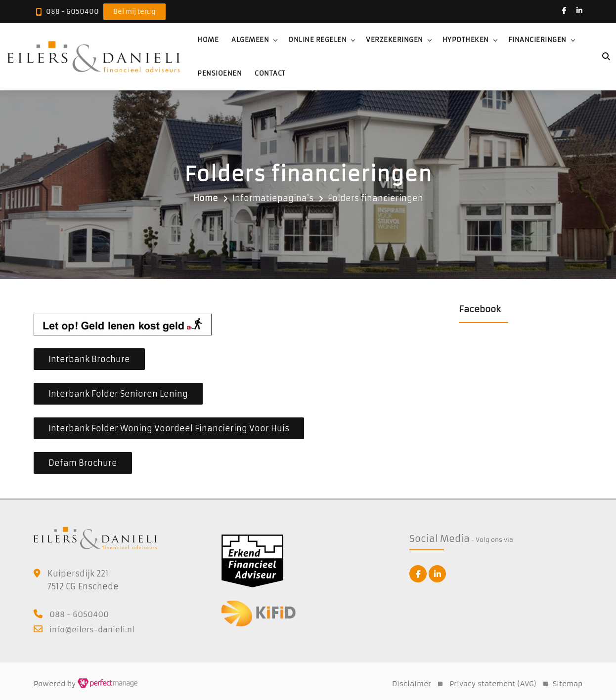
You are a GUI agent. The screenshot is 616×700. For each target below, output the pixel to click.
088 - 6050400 (72, 12)
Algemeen (250, 40)
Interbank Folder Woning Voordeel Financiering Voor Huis (169, 428)
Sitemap (568, 684)
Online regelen (317, 40)
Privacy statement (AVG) (493, 684)
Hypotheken (466, 40)
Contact (270, 73)
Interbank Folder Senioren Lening (118, 394)
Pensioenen (220, 73)
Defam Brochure (83, 463)
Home (208, 40)
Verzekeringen (395, 40)
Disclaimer (412, 684)
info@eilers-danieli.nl (92, 630)
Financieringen (537, 40)
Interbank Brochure (89, 359)
